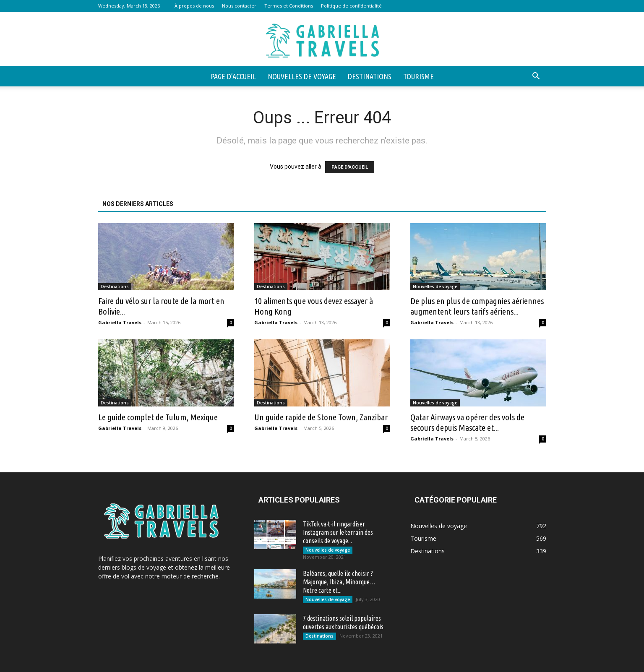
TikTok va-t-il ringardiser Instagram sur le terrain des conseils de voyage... (338, 532)
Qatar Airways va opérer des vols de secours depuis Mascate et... (467, 422)
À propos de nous (194, 6)
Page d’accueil (233, 76)
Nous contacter (239, 6)
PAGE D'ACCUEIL (350, 167)
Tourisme (418, 76)
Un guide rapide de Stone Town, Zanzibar (321, 417)
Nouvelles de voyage (302, 76)
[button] (536, 77)
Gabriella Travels (120, 322)
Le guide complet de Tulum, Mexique (158, 417)
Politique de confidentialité (351, 6)
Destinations (370, 76)
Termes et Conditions (289, 6)
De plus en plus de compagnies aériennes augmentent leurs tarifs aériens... (477, 306)
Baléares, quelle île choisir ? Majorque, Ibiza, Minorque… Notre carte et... (339, 582)
